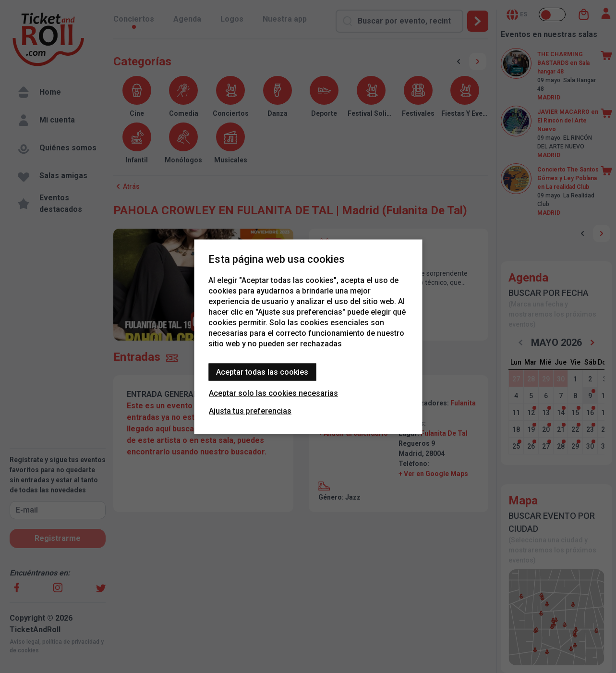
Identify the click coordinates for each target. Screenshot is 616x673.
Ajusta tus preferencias (250, 410)
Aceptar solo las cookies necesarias (273, 393)
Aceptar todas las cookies (262, 372)
